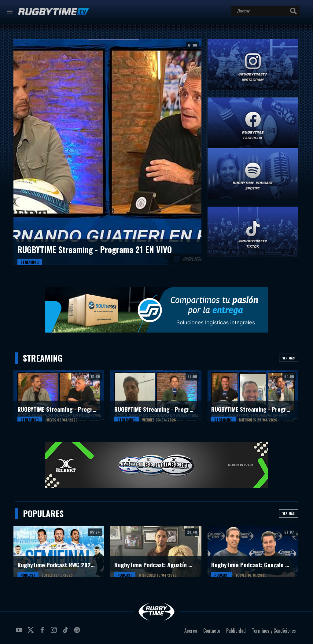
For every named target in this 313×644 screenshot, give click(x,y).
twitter (31, 632)
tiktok (66, 632)
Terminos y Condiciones (274, 631)
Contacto (212, 631)
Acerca (191, 631)
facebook (43, 632)
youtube (20, 632)
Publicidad (236, 631)
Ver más (289, 358)
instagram (55, 632)
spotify (78, 632)
